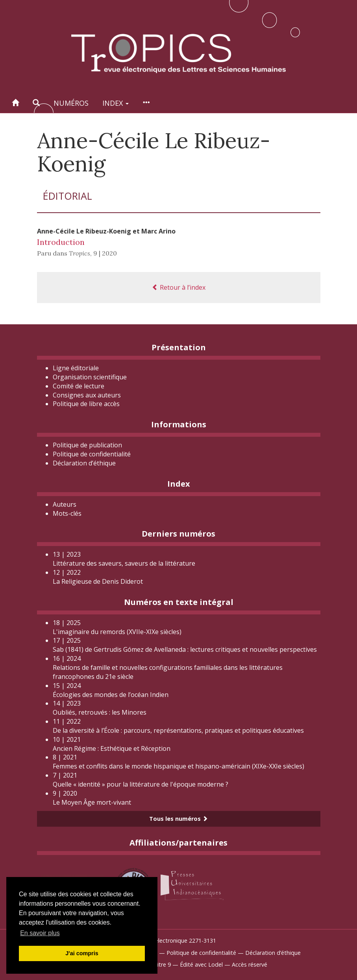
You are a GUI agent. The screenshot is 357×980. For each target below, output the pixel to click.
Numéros (71, 103)
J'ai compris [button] (82, 953)
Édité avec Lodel (201, 964)
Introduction (61, 242)
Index (116, 103)
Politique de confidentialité (92, 454)
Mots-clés (67, 513)
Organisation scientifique (90, 377)
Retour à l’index (179, 287)
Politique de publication (87, 445)
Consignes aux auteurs (87, 395)
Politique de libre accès (86, 404)
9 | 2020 (105, 253)
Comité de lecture (79, 386)
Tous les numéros (178, 819)
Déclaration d (84, 463)
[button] (36, 103)
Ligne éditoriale (76, 368)
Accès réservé (250, 964)
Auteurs (65, 504)
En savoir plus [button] (40, 933)
